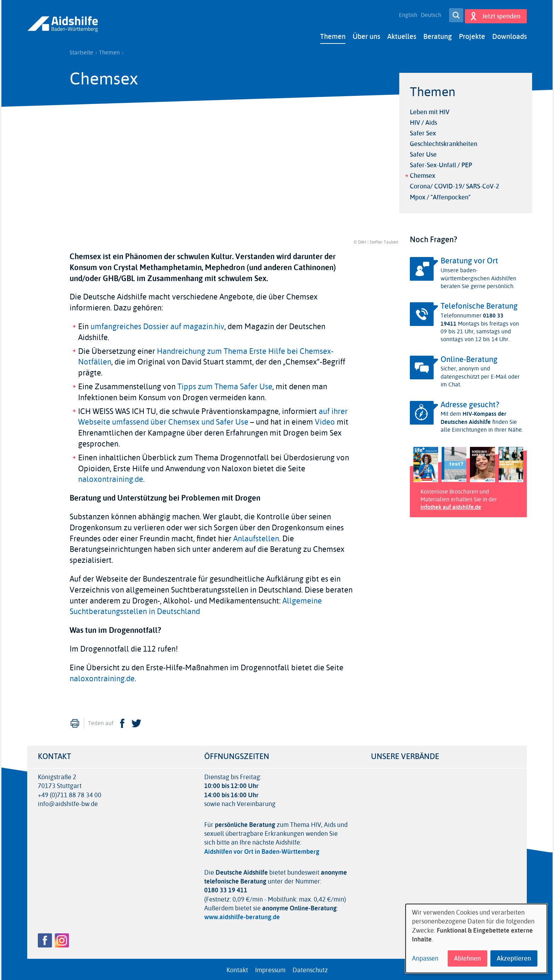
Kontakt (237, 968)
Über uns (366, 34)
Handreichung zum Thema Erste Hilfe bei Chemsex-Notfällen (206, 355)
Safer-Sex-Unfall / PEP (441, 163)
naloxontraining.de (111, 478)
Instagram (62, 938)
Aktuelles (402, 34)
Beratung (438, 34)
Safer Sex (423, 131)
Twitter (136, 722)
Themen (333, 34)
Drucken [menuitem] (75, 722)
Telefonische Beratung (479, 304)
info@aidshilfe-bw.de (68, 802)
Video (325, 420)
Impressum (270, 968)
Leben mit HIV (430, 110)
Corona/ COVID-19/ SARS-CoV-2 (455, 185)
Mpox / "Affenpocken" (440, 195)
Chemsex (423, 174)
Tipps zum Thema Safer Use (225, 385)
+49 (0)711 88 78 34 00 (70, 793)
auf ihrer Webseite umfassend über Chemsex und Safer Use (213, 415)
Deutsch (429, 14)
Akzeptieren (514, 958)
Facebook (122, 722)
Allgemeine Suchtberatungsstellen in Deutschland (196, 604)
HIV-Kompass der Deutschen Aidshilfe (473, 416)
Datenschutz (310, 968)
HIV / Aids (423, 121)
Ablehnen (467, 958)
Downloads (509, 34)
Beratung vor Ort (469, 259)
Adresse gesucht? (470, 403)
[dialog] (476, 938)
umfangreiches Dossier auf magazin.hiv (157, 325)
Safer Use (423, 153)
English (406, 14)
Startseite (81, 51)
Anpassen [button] (425, 959)
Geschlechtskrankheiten (444, 142)
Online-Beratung (469, 357)
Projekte (472, 34)
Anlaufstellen (256, 537)
